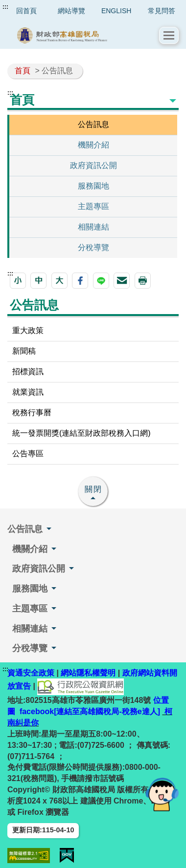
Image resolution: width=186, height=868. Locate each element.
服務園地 (93, 186)
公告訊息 (93, 124)
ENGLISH (116, 11)
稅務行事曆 (32, 413)
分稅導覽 (93, 247)
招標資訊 (28, 371)
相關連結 (93, 227)
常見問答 (162, 11)
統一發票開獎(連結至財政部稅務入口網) (81, 433)
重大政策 (28, 330)
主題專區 (93, 206)
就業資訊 (28, 392)
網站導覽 (71, 11)
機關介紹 (93, 145)
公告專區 (28, 454)
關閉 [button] (93, 489)
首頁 (23, 71)
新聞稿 (24, 351)
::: (5, 7)
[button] (169, 35)
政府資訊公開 (93, 165)
